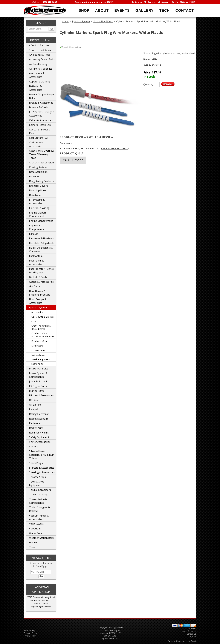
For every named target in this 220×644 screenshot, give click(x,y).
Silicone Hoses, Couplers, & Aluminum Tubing (42, 455)
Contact (185, 10)
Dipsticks (34, 176)
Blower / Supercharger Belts (42, 96)
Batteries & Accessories (36, 88)
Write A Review (101, 137)
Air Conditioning (38, 64)
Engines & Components (36, 227)
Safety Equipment (39, 437)
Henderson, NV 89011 (41, 600)
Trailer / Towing (38, 495)
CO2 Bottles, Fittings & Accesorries (42, 114)
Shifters (34, 447)
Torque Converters (40, 490)
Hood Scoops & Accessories (38, 301)
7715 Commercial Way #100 (41, 597)
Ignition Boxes (38, 355)
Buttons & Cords (38, 107)
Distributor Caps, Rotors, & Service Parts (43, 335)
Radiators (35, 423)
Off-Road (34, 400)
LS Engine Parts (38, 386)
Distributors (37, 346)
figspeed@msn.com (41, 607)
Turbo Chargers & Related (39, 509)
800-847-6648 (41, 603)
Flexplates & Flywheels (42, 243)
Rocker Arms (36, 428)
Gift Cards (35, 286)
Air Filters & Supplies (41, 69)
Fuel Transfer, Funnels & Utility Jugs (42, 271)
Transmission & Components (38, 501)
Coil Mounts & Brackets (43, 317)
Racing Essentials (39, 419)
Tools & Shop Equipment (37, 483)
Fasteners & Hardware (42, 238)
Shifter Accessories (40, 442)
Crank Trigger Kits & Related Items (41, 327)
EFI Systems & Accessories (37, 202)
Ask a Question (73, 160)
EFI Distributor (38, 350)
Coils (34, 321)
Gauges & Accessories (41, 282)
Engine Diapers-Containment (38, 214)
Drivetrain (35, 195)
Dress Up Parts (38, 190)
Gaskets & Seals (38, 277)
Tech (164, 10)
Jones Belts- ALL (38, 381)
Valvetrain (35, 529)
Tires (32, 547)
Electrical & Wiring (39, 208)
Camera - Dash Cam (40, 125)
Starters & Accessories (42, 468)
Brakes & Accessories (41, 103)
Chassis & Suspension (41, 163)
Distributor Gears (40, 341)
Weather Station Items (42, 538)
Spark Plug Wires (41, 359)
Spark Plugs (37, 364)
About (102, 10)
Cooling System (38, 167)
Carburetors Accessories (36, 144)
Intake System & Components (38, 375)
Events (122, 10)
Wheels (33, 542)
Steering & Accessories (42, 472)
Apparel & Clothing (40, 82)
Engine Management (41, 221)
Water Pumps (37, 533)
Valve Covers (36, 524)
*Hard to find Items (40, 50)
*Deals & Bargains (40, 45)
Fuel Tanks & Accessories (36, 262)
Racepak (34, 409)
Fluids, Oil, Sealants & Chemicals (41, 250)
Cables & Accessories (41, 120)
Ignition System (38, 308)
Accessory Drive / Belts (42, 59)
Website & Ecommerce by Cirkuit (182, 641)
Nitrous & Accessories (41, 395)
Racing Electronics (39, 414)
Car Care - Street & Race (40, 131)
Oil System (35, 405)
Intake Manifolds (39, 369)
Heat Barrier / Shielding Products (40, 293)
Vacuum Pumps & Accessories (39, 517)
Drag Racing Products (41, 181)
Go (52, 29)
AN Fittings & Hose (40, 55)
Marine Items (37, 391)
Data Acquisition (38, 172)
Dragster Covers (38, 186)
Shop (84, 10)
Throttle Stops (37, 477)
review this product (115, 148)
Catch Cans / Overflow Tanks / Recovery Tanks (41, 154)
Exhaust (34, 234)
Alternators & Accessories (37, 75)
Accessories (37, 312)
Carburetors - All (39, 138)
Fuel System (36, 256)
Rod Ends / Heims (39, 433)
